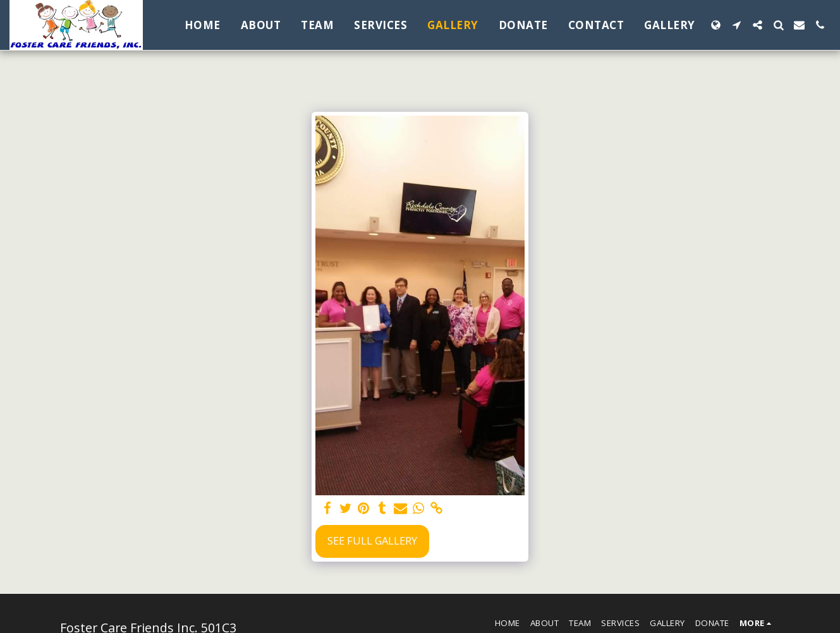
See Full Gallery (372, 540)
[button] (737, 25)
